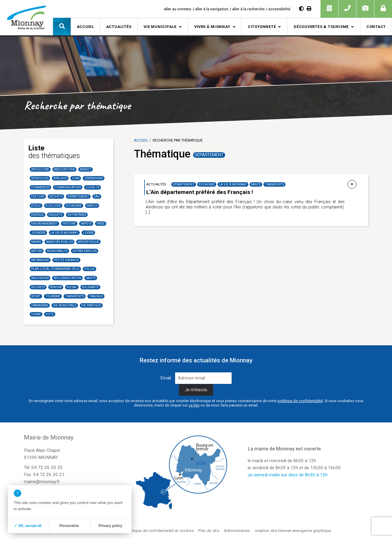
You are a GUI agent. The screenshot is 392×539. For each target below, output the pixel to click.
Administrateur (237, 531)
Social (72, 287)
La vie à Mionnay (64, 233)
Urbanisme (40, 305)
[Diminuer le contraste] (301, 9)
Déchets (56, 196)
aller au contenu (178, 9)
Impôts (86, 224)
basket (85, 169)
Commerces (40, 187)
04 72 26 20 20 (47, 467)
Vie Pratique (91, 305)
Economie (74, 206)
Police (89, 269)
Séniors (56, 287)
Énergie (38, 215)
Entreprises (77, 215)
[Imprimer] (309, 9)
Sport (36, 296)
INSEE (101, 224)
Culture (38, 196)
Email (166, 378)
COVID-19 (93, 187)
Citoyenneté (262, 27)
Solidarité (90, 287)
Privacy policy (111, 526)
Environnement (44, 224)
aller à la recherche (248, 9)
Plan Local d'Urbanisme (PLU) (55, 269)
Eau (97, 196)
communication (68, 187)
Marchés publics (59, 242)
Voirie (36, 314)
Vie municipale (160, 27)
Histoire (69, 224)
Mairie (36, 242)
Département (78, 196)
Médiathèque (88, 242)
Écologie (53, 206)
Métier (37, 251)
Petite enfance (66, 260)
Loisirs (88, 233)
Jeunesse (38, 233)
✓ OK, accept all (28, 526)
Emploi (92, 206)
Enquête (56, 215)
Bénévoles (40, 178)
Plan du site (209, 531)
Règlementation (67, 278)
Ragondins (40, 278)
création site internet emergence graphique (293, 531)
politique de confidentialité (300, 401)
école (36, 206)
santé (91, 278)
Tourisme (53, 296)
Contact (376, 27)
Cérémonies (94, 178)
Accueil (85, 27)
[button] (62, 26)
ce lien (194, 405)
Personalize (69, 526)
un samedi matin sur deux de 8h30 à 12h (288, 475)
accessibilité (279, 9)
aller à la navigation (212, 9)
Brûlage (60, 178)
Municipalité (57, 251)
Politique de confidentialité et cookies (160, 531)
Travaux (96, 296)
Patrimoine (40, 260)
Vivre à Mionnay (212, 27)
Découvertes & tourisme (321, 27)
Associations (64, 169)
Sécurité (38, 287)
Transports (75, 296)
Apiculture (40, 169)
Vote (50, 314)
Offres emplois (85, 251)
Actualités (119, 27)
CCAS (76, 178)
